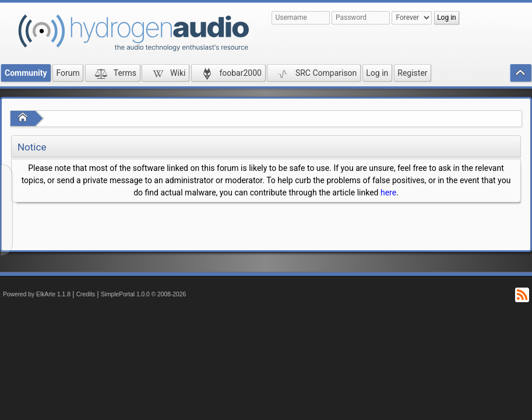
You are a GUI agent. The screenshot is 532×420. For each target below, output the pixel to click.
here (388, 192)
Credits (86, 294)
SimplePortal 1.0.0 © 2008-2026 (143, 294)
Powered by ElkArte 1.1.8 (37, 294)
